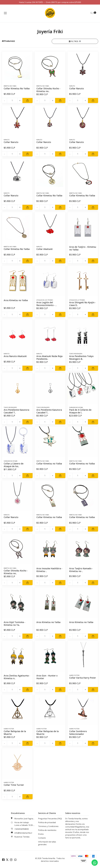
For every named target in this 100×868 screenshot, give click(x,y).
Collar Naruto (77, 88)
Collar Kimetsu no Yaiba (50, 464)
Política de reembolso (47, 830)
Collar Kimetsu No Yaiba (17, 88)
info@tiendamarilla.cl (23, 833)
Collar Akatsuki (45, 249)
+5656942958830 (22, 829)
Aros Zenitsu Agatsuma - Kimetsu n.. (17, 677)
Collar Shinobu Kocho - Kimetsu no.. (49, 90)
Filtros (75, 41)
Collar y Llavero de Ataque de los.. (14, 465)
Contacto (42, 838)
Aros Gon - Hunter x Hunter (47, 677)
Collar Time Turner (14, 785)
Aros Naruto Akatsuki (16, 356)
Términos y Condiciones (48, 827)
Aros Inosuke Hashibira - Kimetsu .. (50, 570)
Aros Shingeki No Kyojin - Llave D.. (82, 304)
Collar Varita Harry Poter (80, 679)
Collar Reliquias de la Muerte (15, 733)
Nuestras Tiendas (22, 837)
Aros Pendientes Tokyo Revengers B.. (82, 358)
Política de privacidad (47, 823)
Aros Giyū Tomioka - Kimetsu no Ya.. (15, 624)
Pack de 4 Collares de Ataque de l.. (81, 411)
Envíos (41, 834)
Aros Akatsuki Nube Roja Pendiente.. (47, 358)
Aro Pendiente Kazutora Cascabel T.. (17, 411)
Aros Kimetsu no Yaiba (16, 300)
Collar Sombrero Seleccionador (78, 733)
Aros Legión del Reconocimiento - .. (47, 304)
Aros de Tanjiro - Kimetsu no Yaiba (79, 248)
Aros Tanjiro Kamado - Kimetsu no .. (82, 570)
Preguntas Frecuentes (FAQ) (50, 819)
